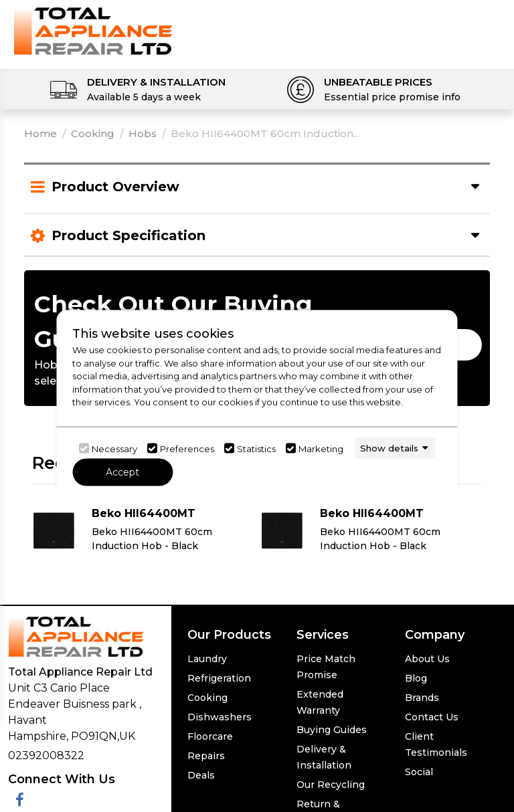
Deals (201, 775)
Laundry (207, 659)
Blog (416, 678)
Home (40, 133)
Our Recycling (331, 785)
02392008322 (46, 755)
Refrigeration (219, 678)
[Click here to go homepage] (93, 30)
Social (419, 772)
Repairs (206, 756)
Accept (122, 472)
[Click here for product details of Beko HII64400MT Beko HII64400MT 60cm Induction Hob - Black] (143, 531)
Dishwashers (220, 717)
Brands (422, 698)
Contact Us (432, 717)
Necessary (114, 448)
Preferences (187, 448)
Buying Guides (332, 730)
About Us (427, 659)
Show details (389, 447)
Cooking (93, 133)
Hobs (143, 133)
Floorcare (210, 736)
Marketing (321, 448)
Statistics (256, 448)
